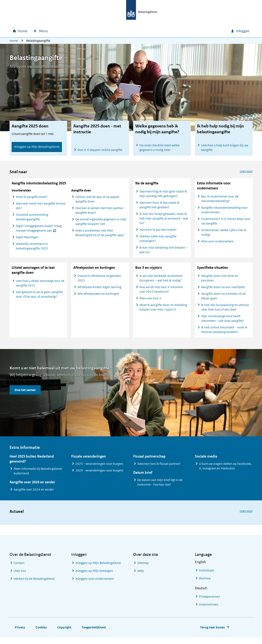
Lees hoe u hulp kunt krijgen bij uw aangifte (225, 147)
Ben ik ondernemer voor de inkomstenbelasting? (220, 202)
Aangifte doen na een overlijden (223, 291)
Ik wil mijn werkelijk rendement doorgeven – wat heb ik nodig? (161, 282)
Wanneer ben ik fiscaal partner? (159, 467)
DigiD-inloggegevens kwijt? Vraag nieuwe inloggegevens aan (39, 233)
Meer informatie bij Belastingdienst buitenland (38, 475)
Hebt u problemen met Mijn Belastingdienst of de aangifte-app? (100, 236)
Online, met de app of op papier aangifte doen (97, 203)
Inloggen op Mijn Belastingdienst (37, 147)
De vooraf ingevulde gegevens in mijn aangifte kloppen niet (101, 225)
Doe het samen (25, 394)
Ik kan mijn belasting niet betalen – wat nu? (163, 254)
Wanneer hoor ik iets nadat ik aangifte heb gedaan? (159, 209)
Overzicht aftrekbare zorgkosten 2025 (99, 282)
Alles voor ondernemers (217, 245)
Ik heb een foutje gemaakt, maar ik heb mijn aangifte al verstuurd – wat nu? (164, 222)
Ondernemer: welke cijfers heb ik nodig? (224, 236)
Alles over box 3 (150, 302)
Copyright (64, 631)
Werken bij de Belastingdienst (34, 583)
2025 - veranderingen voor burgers (99, 467)
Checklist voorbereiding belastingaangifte (32, 221)
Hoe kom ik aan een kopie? (158, 233)
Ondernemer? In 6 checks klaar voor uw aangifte (226, 225)
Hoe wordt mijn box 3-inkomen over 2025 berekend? (161, 293)
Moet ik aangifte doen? (32, 200)
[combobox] (192, 31)
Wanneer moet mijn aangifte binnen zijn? (41, 209)
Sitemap (143, 567)
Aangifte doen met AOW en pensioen (220, 282)
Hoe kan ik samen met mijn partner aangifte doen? (99, 214)
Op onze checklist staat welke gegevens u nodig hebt (159, 147)
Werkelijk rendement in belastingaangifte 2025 (32, 250)
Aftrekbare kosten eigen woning (99, 291)
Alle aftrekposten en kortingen (98, 297)
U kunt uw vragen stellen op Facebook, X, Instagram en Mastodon (225, 470)
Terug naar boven (212, 631)
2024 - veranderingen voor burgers (99, 474)
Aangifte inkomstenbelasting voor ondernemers (224, 214)
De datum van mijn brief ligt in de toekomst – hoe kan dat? (160, 486)
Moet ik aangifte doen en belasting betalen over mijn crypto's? (163, 311)
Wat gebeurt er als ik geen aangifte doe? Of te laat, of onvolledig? (39, 298)
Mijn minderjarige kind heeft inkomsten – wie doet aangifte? (223, 322)
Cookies (41, 631)
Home (14, 41)
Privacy (20, 631)
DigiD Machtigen (27, 241)
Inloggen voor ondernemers (95, 583)
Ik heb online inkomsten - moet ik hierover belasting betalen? (224, 333)
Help (141, 575)
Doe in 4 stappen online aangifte (100, 150)
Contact (19, 567)
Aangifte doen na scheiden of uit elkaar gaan (223, 300)
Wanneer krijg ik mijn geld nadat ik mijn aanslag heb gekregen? (163, 197)
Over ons (20, 575)
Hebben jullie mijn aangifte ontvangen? (158, 242)
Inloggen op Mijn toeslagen (94, 575)
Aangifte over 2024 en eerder (34, 493)
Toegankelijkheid (94, 631)
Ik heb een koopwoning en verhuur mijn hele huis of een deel (225, 311)
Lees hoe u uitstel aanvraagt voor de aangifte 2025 (40, 287)
